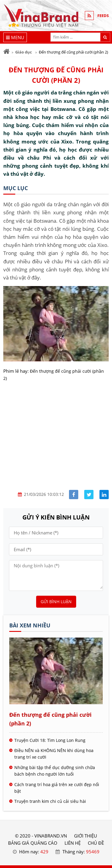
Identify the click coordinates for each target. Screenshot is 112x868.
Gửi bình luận (56, 602)
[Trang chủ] (6, 52)
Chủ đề (96, 843)
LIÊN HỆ (73, 843)
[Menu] (15, 37)
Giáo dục (24, 52)
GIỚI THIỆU (86, 836)
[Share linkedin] (104, 495)
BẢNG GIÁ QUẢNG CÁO (33, 843)
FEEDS (103, 16)
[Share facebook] (74, 495)
